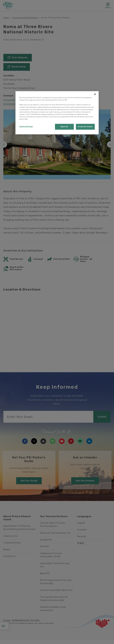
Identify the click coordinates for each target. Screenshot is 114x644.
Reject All (64, 127)
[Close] (95, 94)
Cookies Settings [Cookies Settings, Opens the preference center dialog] (26, 126)
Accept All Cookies (85, 127)
